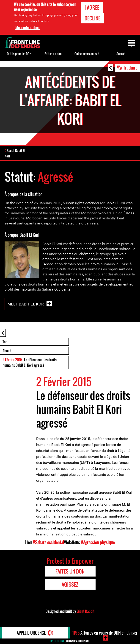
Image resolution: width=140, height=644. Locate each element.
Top (5, 342)
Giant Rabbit (86, 611)
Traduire (130, 67)
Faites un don (53, 54)
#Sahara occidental (48, 542)
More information (27, 28)
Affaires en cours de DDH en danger (105, 633)
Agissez (70, 584)
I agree (92, 7)
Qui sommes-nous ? (87, 54)
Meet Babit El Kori (26, 304)
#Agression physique (98, 542)
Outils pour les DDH (19, 54)
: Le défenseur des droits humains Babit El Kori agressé (30, 362)
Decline (92, 18)
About (7, 351)
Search (121, 54)
